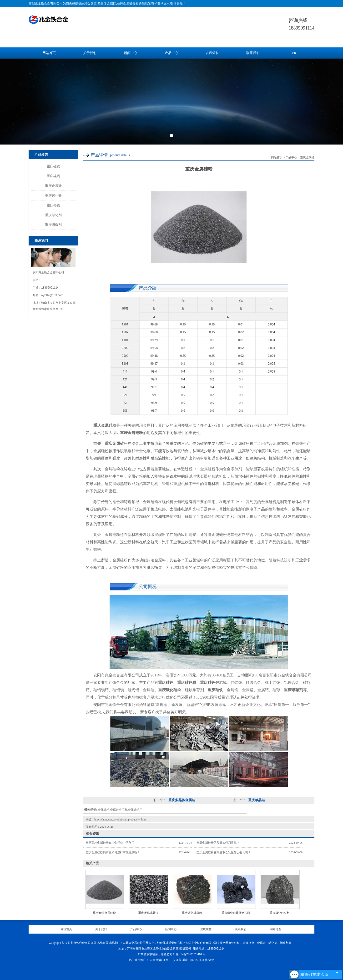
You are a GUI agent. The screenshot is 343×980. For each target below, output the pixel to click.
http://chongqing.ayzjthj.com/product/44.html (120, 820)
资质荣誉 (212, 53)
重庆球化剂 (53, 215)
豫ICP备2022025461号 (190, 954)
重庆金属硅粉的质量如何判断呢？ (218, 843)
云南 (153, 960)
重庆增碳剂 (53, 225)
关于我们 (90, 53)
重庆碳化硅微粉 (192, 913)
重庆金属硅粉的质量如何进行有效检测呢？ (113, 852)
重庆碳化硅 (53, 195)
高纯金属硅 (89, 3)
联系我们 (253, 53)
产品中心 (171, 53)
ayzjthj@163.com (52, 295)
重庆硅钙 (53, 176)
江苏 (179, 960)
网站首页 (49, 53)
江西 (166, 960)
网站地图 (276, 929)
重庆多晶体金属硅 (181, 800)
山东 (192, 960)
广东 (172, 960)
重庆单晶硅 (256, 800)
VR (294, 53)
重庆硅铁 (53, 166)
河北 (205, 960)
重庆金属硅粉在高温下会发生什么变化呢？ (224, 852)
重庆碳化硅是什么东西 (236, 913)
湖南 (159, 960)
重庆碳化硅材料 (280, 913)
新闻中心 (131, 53)
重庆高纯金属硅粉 (104, 913)
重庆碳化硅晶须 (148, 913)
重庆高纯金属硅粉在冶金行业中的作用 (110, 843)
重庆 (185, 960)
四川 (198, 960)
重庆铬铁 (53, 205)
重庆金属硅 (53, 186)
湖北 (211, 960)
